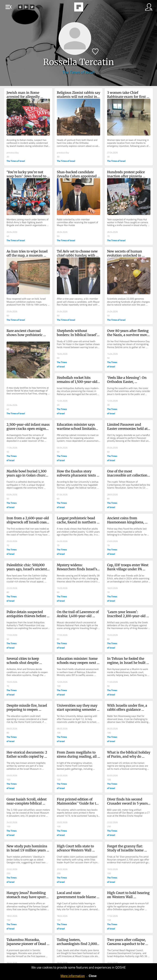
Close (93, 976)
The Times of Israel (79, 72)
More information (73, 976)
